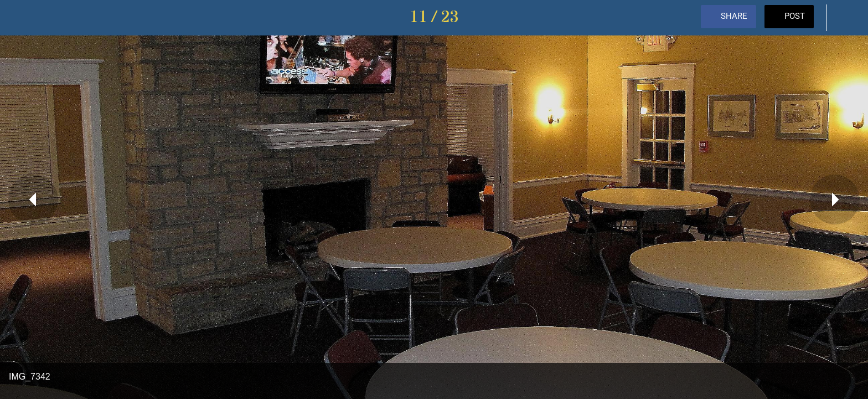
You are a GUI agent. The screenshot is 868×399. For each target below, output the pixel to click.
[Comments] (846, 18)
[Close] (22, 18)
